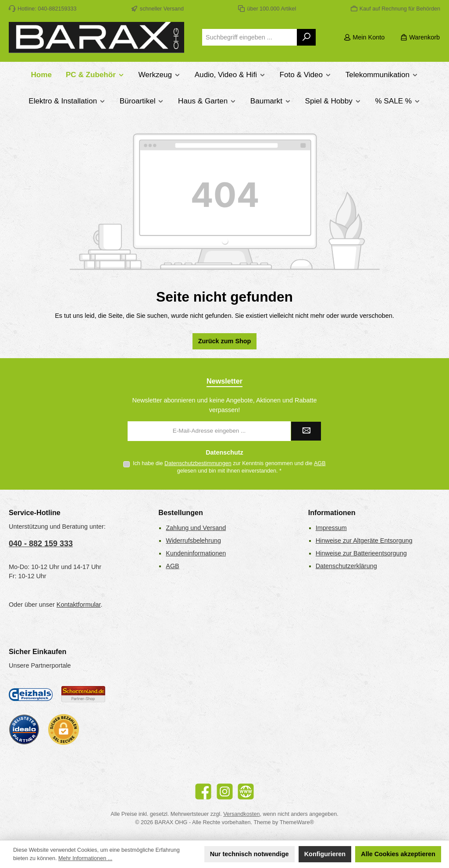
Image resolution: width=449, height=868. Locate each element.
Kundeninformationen (196, 553)
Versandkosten (241, 814)
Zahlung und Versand (196, 528)
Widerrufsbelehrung (193, 541)
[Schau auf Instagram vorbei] (225, 792)
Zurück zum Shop (225, 341)
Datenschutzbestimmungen (198, 463)
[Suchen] (307, 37)
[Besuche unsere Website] (246, 792)
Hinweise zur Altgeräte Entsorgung (364, 541)
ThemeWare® (297, 822)
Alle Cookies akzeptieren (398, 854)
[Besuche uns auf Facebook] (203, 792)
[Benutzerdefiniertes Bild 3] (24, 729)
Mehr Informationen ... (85, 858)
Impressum (331, 528)
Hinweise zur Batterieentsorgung (361, 553)
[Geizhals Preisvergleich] (31, 694)
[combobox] (249, 37)
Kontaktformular (79, 605)
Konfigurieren (325, 854)
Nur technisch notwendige (249, 854)
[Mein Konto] (364, 37)
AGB (320, 463)
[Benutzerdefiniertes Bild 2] (83, 694)
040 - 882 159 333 (41, 544)
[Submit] (306, 431)
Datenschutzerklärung (346, 566)
